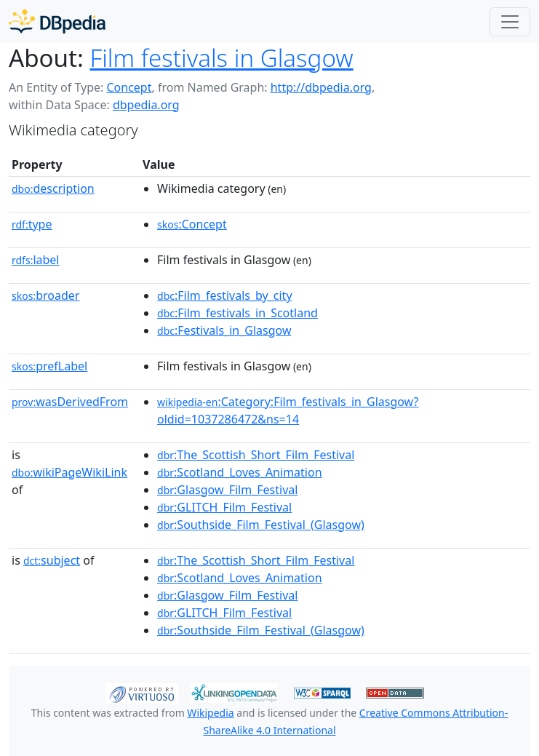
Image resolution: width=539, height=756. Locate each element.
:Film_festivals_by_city (225, 295)
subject (52, 560)
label (36, 260)
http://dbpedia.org (321, 87)
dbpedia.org (146, 105)
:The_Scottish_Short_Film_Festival (256, 455)
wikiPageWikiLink (69, 472)
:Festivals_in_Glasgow (224, 330)
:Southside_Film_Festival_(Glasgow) (261, 525)
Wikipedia (210, 713)
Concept (129, 87)
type (32, 224)
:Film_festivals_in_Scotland (237, 313)
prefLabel (49, 366)
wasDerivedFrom (70, 402)
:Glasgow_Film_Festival (227, 490)
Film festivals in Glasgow (221, 58)
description (53, 188)
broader (45, 295)
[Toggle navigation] (510, 22)
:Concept (192, 224)
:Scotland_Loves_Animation (239, 472)
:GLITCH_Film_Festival (224, 507)
